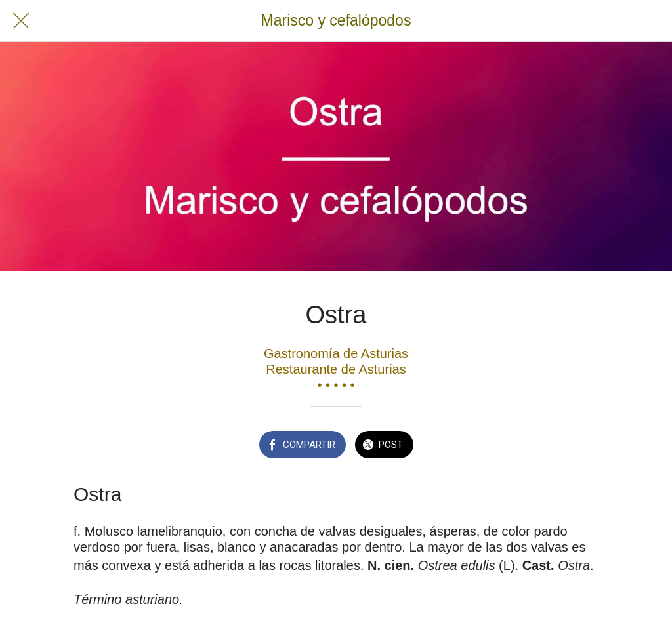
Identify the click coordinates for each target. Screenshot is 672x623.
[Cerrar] (21, 21)
